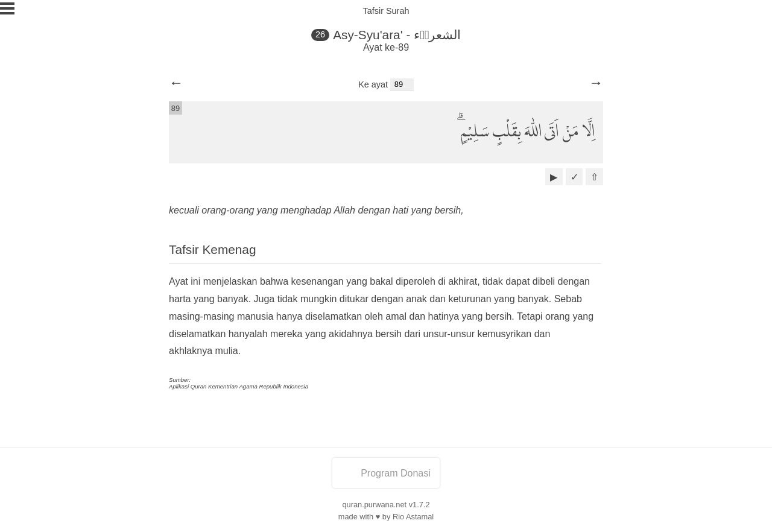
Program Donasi (386, 473)
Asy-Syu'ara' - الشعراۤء (397, 35)
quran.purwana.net (374, 505)
